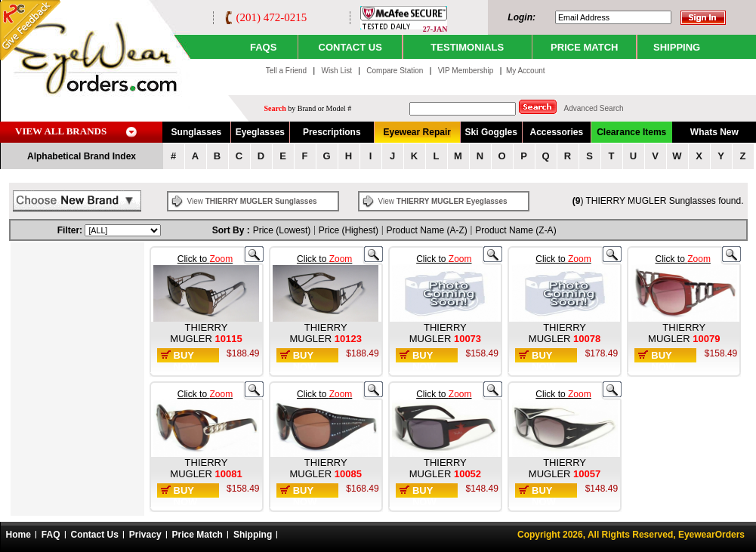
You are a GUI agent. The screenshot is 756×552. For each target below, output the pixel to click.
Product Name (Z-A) (515, 230)
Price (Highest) (349, 230)
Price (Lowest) (282, 230)
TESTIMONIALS (467, 47)
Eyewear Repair (417, 132)
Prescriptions (332, 132)
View (251, 201)
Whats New (714, 132)
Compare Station (396, 71)
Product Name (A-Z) (427, 230)
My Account (526, 71)
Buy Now (186, 361)
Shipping (253, 535)
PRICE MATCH (584, 47)
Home (19, 535)
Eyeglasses (260, 132)
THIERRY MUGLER (199, 333)
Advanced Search (594, 108)
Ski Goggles (491, 132)
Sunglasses (197, 132)
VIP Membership (466, 71)
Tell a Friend (286, 71)
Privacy (145, 535)
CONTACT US (350, 47)
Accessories (556, 132)
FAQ (51, 535)
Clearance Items (631, 132)
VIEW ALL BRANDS (61, 131)
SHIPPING (677, 47)
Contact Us (95, 535)
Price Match (197, 535)
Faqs (263, 47)
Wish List (337, 71)
